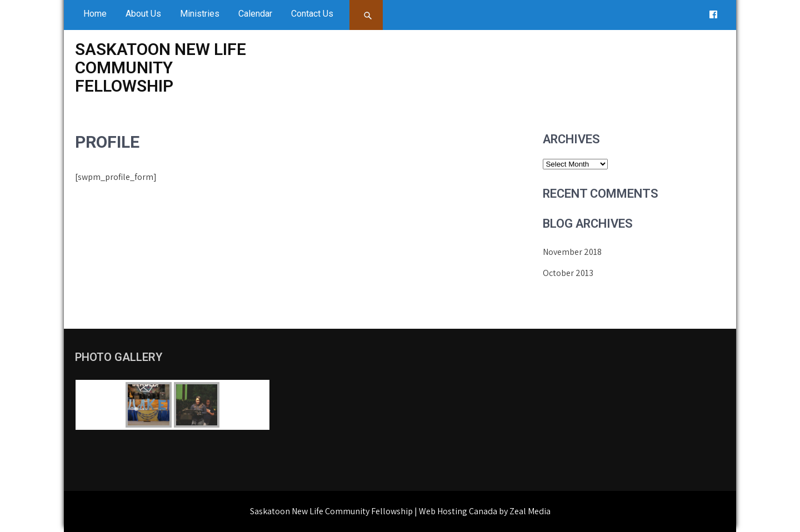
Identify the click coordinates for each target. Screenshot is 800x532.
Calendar (255, 14)
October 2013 (568, 273)
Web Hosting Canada (458, 511)
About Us (143, 14)
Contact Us (312, 14)
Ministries (200, 14)
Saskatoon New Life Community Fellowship (161, 67)
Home (95, 14)
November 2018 (572, 252)
